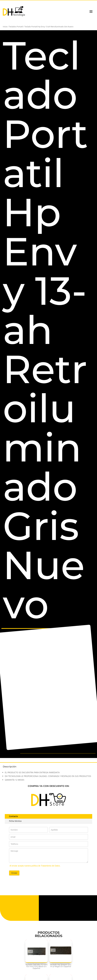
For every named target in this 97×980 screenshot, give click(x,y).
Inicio (5, 27)
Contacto (13, 816)
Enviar (14, 873)
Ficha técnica (15, 821)
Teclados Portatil (16, 27)
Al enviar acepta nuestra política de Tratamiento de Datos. (35, 866)
